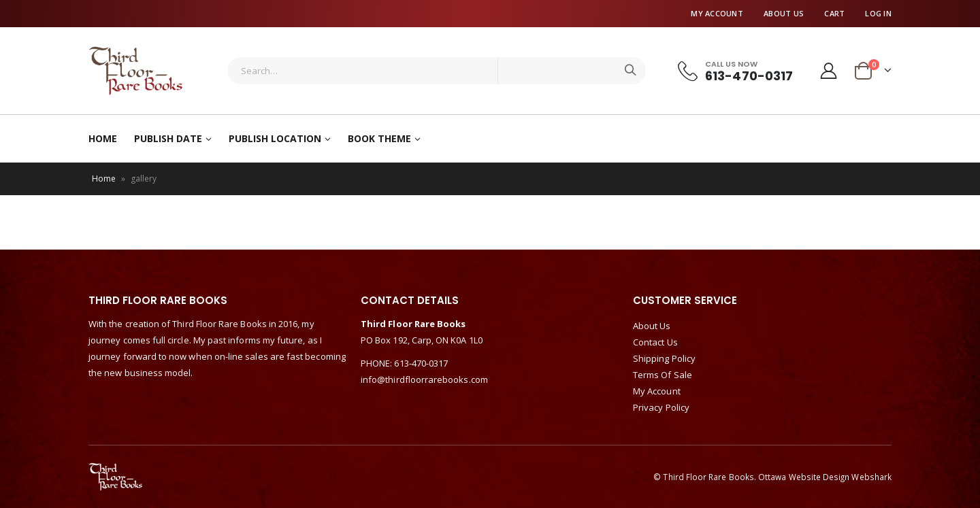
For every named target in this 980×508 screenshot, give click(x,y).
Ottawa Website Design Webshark (825, 477)
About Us (784, 13)
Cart (834, 13)
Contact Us (655, 342)
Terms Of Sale (663, 375)
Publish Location (275, 138)
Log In (878, 13)
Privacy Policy (661, 407)
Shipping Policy (664, 358)
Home (103, 138)
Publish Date (168, 138)
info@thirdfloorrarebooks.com (424, 379)
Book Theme (379, 138)
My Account (717, 13)
